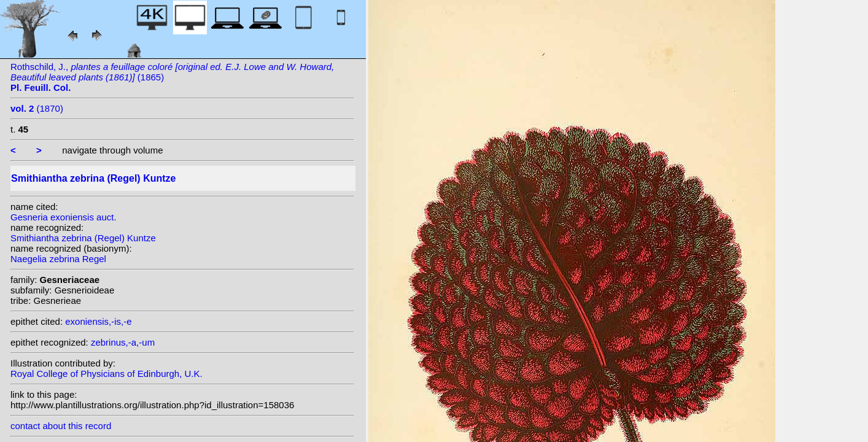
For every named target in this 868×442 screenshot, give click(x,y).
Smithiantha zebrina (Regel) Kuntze (83, 238)
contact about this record (61, 426)
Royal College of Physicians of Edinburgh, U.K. (107, 374)
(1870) (37, 108)
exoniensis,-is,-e (98, 321)
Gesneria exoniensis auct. (64, 217)
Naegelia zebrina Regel (58, 259)
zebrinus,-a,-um (123, 342)
